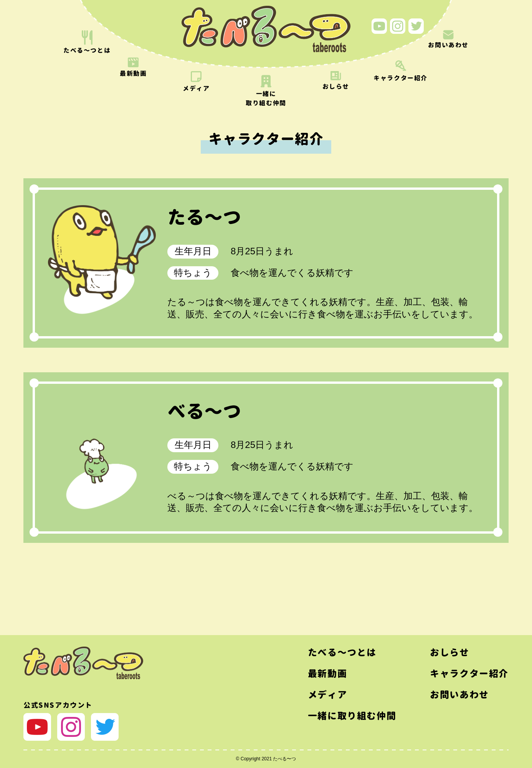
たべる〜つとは (342, 652)
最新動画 (327, 673)
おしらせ (449, 652)
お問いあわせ (459, 695)
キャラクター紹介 (469, 673)
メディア (327, 695)
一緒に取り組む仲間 (352, 716)
